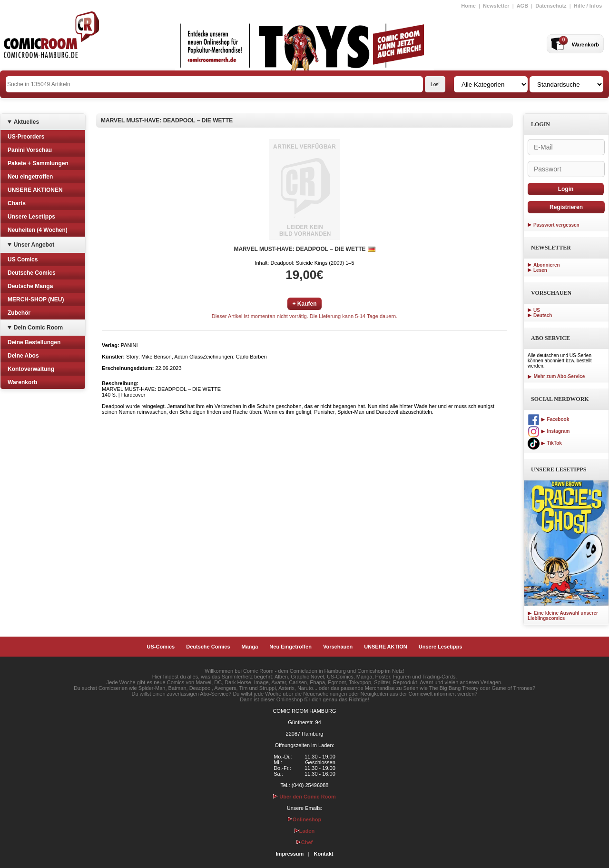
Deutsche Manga (30, 286)
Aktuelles (26, 122)
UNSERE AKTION (386, 647)
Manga (250, 647)
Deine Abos (23, 356)
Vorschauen (338, 647)
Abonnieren (547, 265)
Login (566, 189)
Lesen (540, 270)
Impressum (290, 854)
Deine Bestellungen (34, 342)
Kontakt (323, 854)
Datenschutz (551, 6)
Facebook (548, 419)
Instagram (549, 431)
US (537, 310)
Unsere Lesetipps (31, 217)
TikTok (545, 443)
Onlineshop (305, 819)
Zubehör (19, 313)
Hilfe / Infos (588, 6)
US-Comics (161, 647)
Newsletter (496, 6)
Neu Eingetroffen (290, 647)
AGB (522, 6)
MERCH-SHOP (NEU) (36, 299)
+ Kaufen (304, 304)
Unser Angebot (34, 245)
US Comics (23, 259)
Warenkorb (22, 382)
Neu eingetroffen (30, 177)
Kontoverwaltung (31, 369)
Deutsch (543, 315)
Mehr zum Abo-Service (556, 376)
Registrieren (566, 207)
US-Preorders (26, 137)
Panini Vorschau (30, 150)
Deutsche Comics (32, 273)
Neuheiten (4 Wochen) (38, 230)
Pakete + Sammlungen (38, 163)
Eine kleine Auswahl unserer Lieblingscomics (563, 616)
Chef (304, 842)
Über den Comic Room (304, 797)
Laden (304, 831)
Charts (17, 203)
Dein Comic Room (38, 328)
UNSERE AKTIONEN (35, 190)
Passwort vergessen (556, 225)
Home (468, 6)
